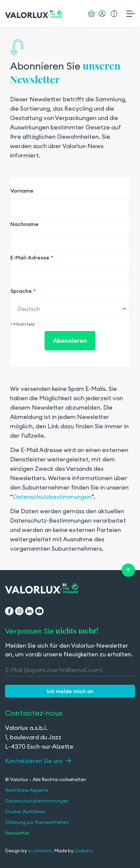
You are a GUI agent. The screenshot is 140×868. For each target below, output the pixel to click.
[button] (70, 691)
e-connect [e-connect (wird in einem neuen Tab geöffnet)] (40, 851)
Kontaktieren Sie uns (38, 761)
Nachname (24, 224)
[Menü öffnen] (131, 13)
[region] (70, 296)
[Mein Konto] (102, 14)
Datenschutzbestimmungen (52, 497)
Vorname (22, 191)
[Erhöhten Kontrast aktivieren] (114, 14)
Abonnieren (70, 341)
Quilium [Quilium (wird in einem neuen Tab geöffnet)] (83, 851)
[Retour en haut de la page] (128, 570)
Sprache (23, 291)
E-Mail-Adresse (32, 257)
